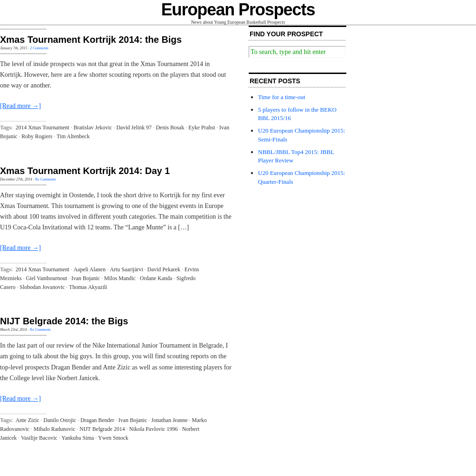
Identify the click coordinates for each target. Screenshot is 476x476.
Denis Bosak (170, 127)
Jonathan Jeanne (170, 420)
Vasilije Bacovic (39, 438)
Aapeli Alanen (89, 269)
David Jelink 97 (134, 127)
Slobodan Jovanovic (42, 287)
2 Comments (39, 48)
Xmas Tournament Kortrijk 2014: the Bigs (91, 40)
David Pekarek (164, 269)
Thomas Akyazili (88, 287)
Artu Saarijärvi (126, 269)
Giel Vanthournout (47, 278)
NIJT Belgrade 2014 (102, 429)
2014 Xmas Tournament (43, 127)
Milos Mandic (120, 278)
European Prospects (238, 10)
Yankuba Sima (78, 438)
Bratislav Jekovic (93, 127)
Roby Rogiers (37, 136)
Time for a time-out (282, 97)
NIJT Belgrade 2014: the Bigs (64, 321)
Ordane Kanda (156, 278)
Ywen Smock (113, 438)
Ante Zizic (28, 420)
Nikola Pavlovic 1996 (154, 429)
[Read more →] (20, 106)
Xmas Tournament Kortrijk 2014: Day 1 (85, 171)
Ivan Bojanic (86, 278)
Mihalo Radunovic (54, 429)
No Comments (45, 179)
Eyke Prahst (202, 127)
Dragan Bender (97, 420)
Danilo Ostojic (60, 420)
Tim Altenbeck (73, 136)
